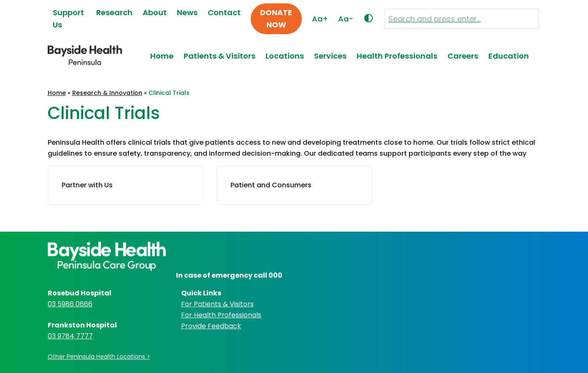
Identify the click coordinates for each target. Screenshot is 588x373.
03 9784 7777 (70, 336)
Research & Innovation (107, 93)
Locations (285, 56)
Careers (463, 56)
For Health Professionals (221, 315)
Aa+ (320, 19)
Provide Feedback (211, 326)
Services (330, 56)
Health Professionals (397, 56)
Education (509, 56)
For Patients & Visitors (217, 304)
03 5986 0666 (70, 304)
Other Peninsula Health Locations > (99, 357)
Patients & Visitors (219, 56)
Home (162, 56)
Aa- (346, 19)
